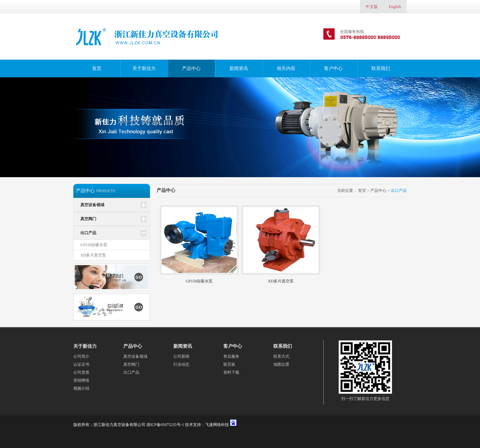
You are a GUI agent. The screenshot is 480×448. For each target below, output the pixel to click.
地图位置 (281, 364)
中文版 (372, 7)
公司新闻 (181, 356)
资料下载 (231, 372)
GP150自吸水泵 (94, 245)
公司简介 (81, 356)
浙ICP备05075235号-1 (165, 425)
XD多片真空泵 (93, 255)
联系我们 (381, 68)
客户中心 (333, 68)
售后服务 (231, 356)
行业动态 (181, 364)
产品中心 (191, 68)
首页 (97, 68)
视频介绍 (81, 388)
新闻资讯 (239, 68)
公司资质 (81, 372)
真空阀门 (88, 219)
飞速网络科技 (217, 425)
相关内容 (286, 68)
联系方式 (281, 356)
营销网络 (81, 380)
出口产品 (88, 233)
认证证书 (81, 364)
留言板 (229, 364)
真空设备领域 (92, 205)
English (395, 7)
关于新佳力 (144, 68)
